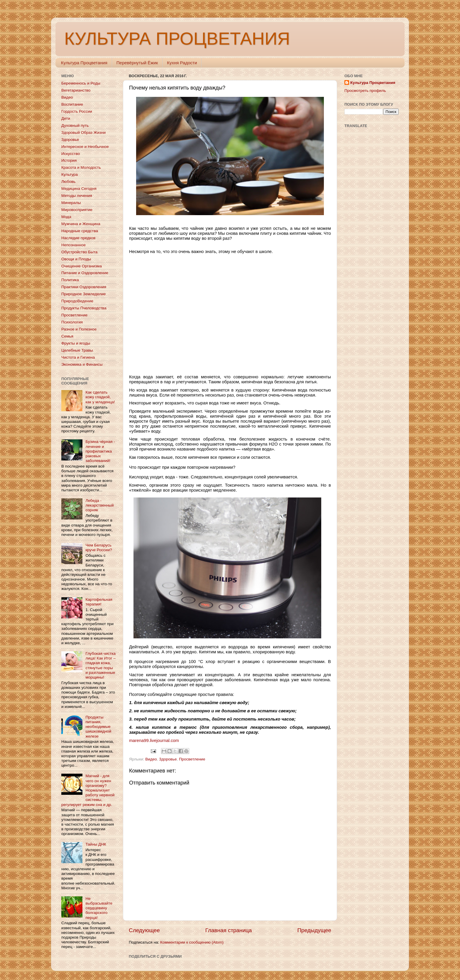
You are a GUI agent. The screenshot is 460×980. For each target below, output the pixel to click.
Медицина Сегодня (79, 189)
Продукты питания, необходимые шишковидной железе (98, 727)
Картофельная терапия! (99, 602)
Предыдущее (314, 930)
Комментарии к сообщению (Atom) (192, 942)
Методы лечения (77, 196)
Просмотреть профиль (365, 91)
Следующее (144, 930)
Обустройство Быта (79, 252)
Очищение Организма (82, 266)
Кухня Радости (182, 63)
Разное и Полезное (79, 329)
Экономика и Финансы (82, 364)
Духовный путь (75, 125)
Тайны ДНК (96, 844)
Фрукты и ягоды (76, 343)
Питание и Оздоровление (85, 273)
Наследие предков (78, 238)
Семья (67, 336)
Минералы (71, 203)
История (69, 160)
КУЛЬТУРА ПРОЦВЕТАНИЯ (177, 39)
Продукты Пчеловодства (84, 308)
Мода (66, 217)
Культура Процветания (84, 63)
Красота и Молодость (81, 167)
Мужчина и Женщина (81, 224)
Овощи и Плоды (76, 259)
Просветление (192, 759)
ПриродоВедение (77, 301)
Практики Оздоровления (84, 287)
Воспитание (72, 104)
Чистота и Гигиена (78, 357)
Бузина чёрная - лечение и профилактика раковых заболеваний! (100, 451)
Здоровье (168, 759)
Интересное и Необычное (85, 147)
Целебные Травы (77, 350)
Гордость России (77, 111)
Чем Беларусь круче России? (99, 548)
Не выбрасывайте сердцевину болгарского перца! (99, 908)
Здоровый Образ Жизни (83, 133)
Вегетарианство (76, 90)
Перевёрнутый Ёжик (137, 63)
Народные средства (80, 231)
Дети (66, 118)
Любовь (68, 182)
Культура (70, 174)
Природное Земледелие (83, 294)
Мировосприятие (77, 210)
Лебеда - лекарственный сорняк (99, 505)
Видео (151, 759)
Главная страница (229, 930)
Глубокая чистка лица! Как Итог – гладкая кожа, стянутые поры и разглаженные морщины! (100, 665)
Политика (70, 280)
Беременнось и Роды (81, 83)
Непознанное (73, 245)
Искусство (71, 154)
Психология (72, 322)
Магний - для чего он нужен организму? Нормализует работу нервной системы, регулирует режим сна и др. (88, 790)
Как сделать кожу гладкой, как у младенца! (100, 397)
